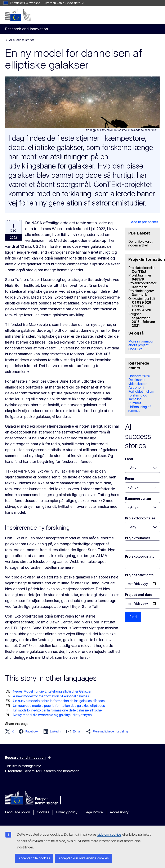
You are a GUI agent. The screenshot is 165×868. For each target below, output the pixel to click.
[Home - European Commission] (18, 15)
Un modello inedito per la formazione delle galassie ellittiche (57, 710)
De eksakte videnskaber (137, 382)
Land (129, 459)
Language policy (17, 812)
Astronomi (136, 387)
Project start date (139, 575)
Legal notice (94, 812)
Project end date (139, 595)
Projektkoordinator (141, 556)
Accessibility (119, 812)
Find (133, 617)
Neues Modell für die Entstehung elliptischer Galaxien (53, 691)
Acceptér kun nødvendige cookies (84, 858)
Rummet (135, 403)
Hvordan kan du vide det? (64, 3)
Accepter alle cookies (34, 858)
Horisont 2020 (139, 376)
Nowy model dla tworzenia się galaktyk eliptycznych (52, 715)
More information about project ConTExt (141, 345)
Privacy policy (67, 812)
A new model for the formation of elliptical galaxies (51, 696)
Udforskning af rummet (140, 409)
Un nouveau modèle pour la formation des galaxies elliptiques (59, 706)
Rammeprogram (138, 498)
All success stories (22, 40)
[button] (11, 731)
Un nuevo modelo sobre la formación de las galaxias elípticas (59, 701)
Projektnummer (138, 538)
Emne (130, 479)
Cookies (43, 812)
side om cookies (109, 834)
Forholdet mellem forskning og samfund (141, 395)
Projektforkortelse (140, 518)
